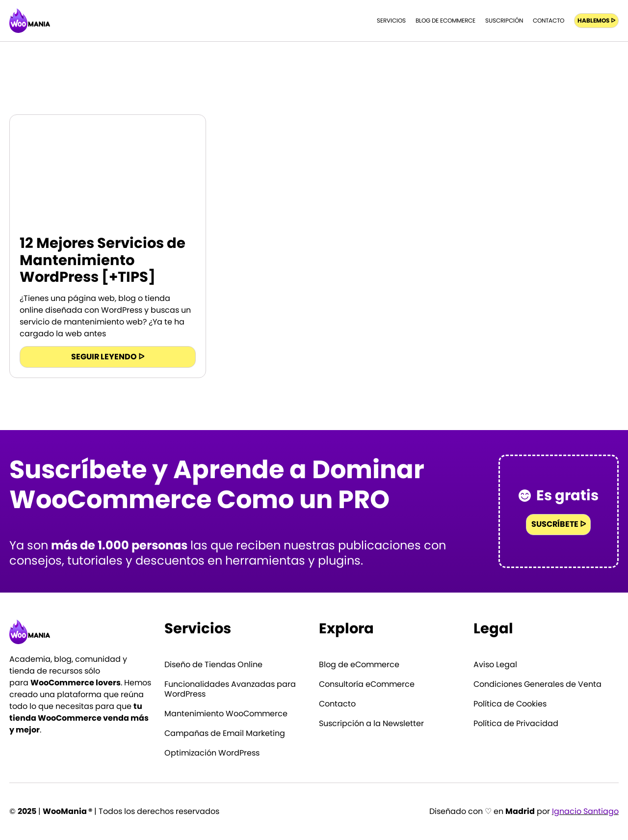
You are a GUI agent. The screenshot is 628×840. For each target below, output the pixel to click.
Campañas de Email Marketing (225, 733)
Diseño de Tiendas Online (213, 665)
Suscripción (504, 20)
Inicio (544, 77)
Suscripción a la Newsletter (371, 724)
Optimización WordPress (212, 753)
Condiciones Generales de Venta (537, 684)
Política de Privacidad (516, 724)
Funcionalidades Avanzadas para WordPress (230, 689)
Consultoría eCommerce (367, 684)
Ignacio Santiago (585, 811)
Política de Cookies (510, 704)
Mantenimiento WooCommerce (226, 714)
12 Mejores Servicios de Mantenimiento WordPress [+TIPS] (103, 260)
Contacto (549, 20)
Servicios (391, 20)
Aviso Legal (495, 665)
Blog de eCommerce (445, 20)
